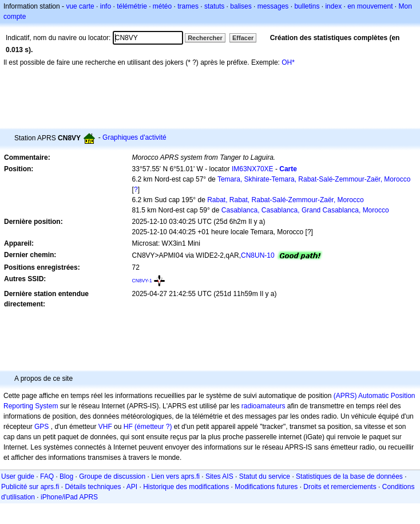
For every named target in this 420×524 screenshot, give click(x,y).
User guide (18, 476)
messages (273, 6)
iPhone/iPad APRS (69, 497)
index (333, 6)
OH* (288, 62)
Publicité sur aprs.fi (30, 487)
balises (241, 6)
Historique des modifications (186, 487)
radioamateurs (264, 406)
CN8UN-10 (258, 255)
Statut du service (265, 476)
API (132, 487)
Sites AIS (219, 476)
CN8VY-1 (142, 281)
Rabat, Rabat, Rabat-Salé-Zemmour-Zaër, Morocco (285, 200)
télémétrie (132, 6)
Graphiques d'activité (134, 137)
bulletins (307, 6)
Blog (66, 476)
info (106, 6)
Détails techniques (93, 487)
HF (128, 427)
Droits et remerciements (340, 487)
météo (162, 6)
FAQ (47, 476)
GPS (41, 427)
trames (188, 6)
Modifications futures (266, 487)
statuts (214, 6)
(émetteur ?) (153, 427)
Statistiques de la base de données (349, 476)
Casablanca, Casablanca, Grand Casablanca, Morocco (305, 210)
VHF (105, 427)
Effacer (243, 38)
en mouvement (370, 6)
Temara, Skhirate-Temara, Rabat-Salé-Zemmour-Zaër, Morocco (314, 179)
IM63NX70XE (253, 169)
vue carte (80, 6)
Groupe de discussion (112, 476)
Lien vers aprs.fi (175, 476)
